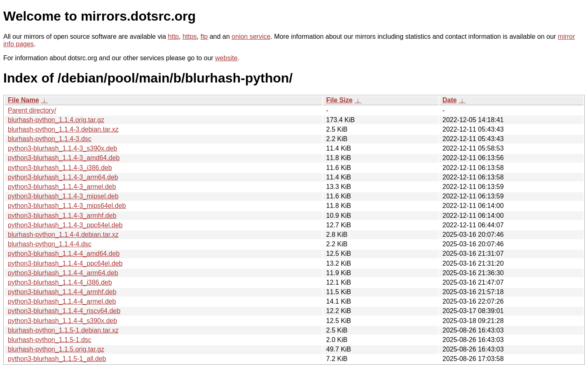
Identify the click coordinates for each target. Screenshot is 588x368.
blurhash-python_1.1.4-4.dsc (50, 244)
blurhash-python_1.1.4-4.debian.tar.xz (63, 235)
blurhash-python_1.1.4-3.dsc (50, 139)
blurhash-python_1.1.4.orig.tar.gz (56, 120)
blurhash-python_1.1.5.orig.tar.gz (56, 349)
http (173, 37)
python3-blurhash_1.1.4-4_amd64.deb (64, 254)
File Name (23, 100)
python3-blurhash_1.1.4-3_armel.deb (62, 187)
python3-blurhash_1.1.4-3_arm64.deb (63, 177)
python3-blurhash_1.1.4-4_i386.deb (60, 282)
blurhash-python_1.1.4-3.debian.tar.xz (63, 129)
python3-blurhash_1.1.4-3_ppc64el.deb (65, 225)
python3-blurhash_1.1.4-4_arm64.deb (63, 273)
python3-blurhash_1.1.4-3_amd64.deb (64, 158)
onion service (251, 37)
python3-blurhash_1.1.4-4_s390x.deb (62, 321)
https (190, 37)
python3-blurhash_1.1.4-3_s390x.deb (62, 148)
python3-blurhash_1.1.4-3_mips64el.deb (67, 206)
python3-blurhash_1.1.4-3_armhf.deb (62, 216)
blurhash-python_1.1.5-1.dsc (50, 340)
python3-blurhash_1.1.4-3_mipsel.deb (63, 196)
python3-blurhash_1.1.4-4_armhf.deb (62, 292)
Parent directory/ (32, 110)
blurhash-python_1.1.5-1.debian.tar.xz (63, 330)
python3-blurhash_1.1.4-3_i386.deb (60, 168)
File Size (340, 100)
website (226, 58)
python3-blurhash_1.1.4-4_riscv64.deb (64, 311)
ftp (204, 37)
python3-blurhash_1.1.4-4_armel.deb (62, 301)
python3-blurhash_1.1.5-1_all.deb (57, 359)
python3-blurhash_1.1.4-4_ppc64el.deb (65, 263)
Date (450, 100)
